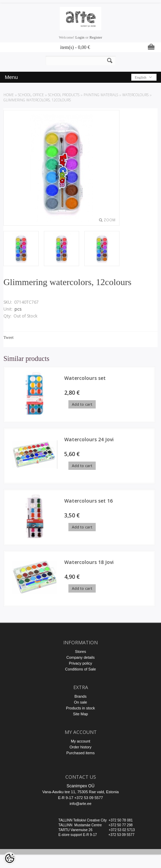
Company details (80, 657)
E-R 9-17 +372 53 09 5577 (80, 798)
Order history (80, 747)
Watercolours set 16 (88, 501)
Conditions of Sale (80, 669)
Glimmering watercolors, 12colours (37, 100)
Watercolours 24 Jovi (89, 439)
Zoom (110, 220)
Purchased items (80, 753)
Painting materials (101, 95)
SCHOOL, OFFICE (31, 95)
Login (80, 37)
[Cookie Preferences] (10, 858)
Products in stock (80, 708)
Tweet (8, 337)
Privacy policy (80, 663)
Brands (81, 696)
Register (96, 37)
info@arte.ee (80, 804)
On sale (80, 702)
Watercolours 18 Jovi (89, 562)
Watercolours (135, 95)
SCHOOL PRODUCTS (64, 95)
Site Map (80, 714)
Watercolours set (85, 378)
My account (80, 741)
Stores (80, 652)
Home (9, 95)
